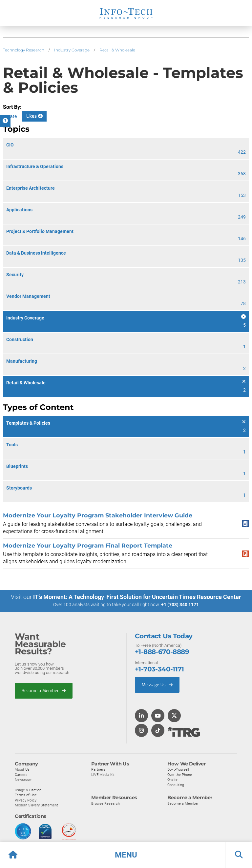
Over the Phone (180, 774)
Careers (21, 774)
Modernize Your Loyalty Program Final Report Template (88, 545)
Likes (34, 116)
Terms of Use (26, 795)
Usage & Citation (28, 790)
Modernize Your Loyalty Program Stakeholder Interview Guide (98, 515)
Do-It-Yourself (178, 769)
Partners (98, 769)
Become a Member (44, 690)
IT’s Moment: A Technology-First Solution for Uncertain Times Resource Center (137, 597)
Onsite (172, 780)
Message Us (157, 684)
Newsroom (24, 780)
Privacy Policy (26, 800)
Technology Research (24, 50)
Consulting (176, 784)
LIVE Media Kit (103, 774)
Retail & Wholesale (117, 50)
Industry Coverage (72, 50)
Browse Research (105, 803)
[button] (126, 855)
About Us (22, 769)
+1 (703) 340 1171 (180, 605)
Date (12, 116)
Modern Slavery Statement (36, 805)
